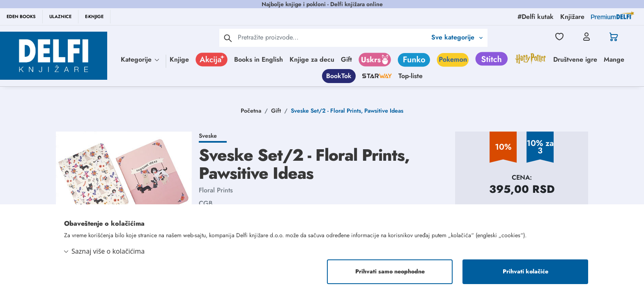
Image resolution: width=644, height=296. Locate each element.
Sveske (208, 136)
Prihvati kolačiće (526, 272)
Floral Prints (216, 190)
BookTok (339, 76)
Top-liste (411, 76)
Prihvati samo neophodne (390, 272)
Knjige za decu (312, 59)
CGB (206, 203)
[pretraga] (228, 38)
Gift (346, 59)
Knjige (179, 59)
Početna (251, 111)
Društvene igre (575, 59)
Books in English (259, 59)
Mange (614, 59)
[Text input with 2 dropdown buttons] (332, 37)
